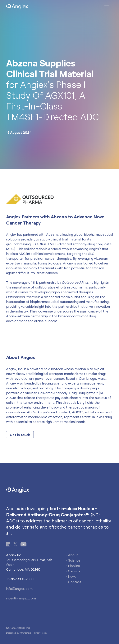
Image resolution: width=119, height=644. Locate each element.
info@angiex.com (19, 588)
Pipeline (74, 566)
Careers (74, 571)
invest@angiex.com (21, 598)
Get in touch (20, 435)
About (73, 555)
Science (74, 560)
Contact (75, 582)
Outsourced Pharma (78, 282)
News (72, 576)
